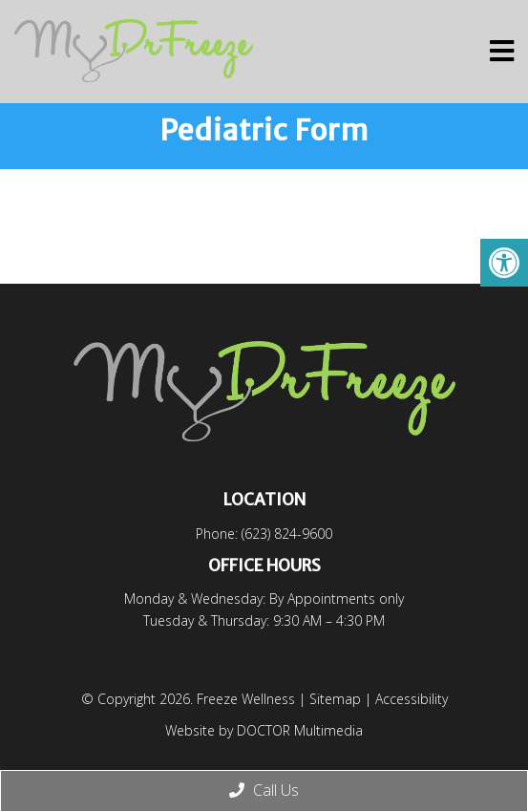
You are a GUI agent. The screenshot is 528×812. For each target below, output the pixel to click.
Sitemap (335, 699)
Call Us (264, 790)
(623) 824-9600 (287, 534)
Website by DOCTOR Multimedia (264, 730)
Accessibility (412, 699)
